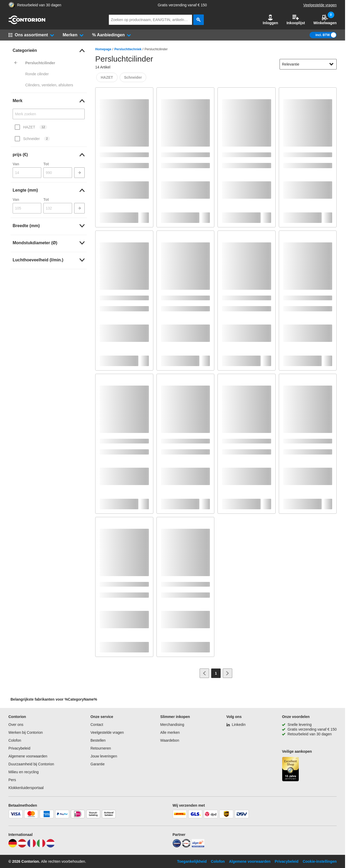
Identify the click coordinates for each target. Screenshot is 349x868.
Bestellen (98, 740)
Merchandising (172, 725)
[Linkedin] (236, 725)
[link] (49, 51)
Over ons (16, 725)
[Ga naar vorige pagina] (204, 673)
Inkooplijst (296, 20)
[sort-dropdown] (308, 64)
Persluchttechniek (128, 49)
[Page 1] (216, 673)
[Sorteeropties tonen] (331, 64)
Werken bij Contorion (26, 732)
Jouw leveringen (104, 756)
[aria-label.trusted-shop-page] (12, 5)
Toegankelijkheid (192, 861)
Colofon (15, 740)
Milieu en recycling (24, 772)
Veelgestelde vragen (320, 5)
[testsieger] (186, 846)
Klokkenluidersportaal (26, 788)
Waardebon (170, 740)
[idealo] (177, 846)
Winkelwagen (325, 20)
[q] (150, 20)
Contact (97, 725)
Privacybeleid (19, 748)
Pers (12, 780)
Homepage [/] (103, 49)
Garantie (98, 764)
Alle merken (170, 732)
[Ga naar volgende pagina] (227, 673)
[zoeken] (199, 20)
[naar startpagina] (27, 23)
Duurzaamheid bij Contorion (31, 764)
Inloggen (270, 20)
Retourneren (101, 748)
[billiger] (198, 846)
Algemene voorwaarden (28, 756)
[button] (270, 20)
